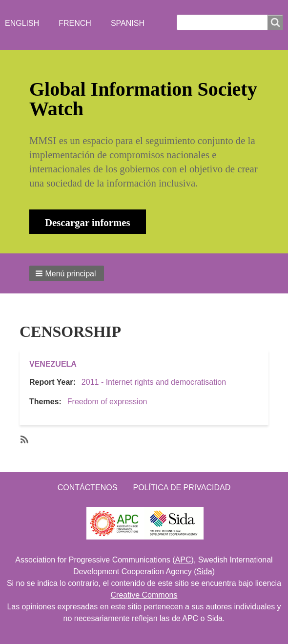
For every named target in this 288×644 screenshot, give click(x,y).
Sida (205, 571)
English (22, 23)
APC (183, 560)
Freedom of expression (107, 402)
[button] (67, 273)
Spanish (128, 23)
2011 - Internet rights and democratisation (154, 382)
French (75, 23)
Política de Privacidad (182, 488)
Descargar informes (88, 222)
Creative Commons (144, 595)
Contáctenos (88, 488)
